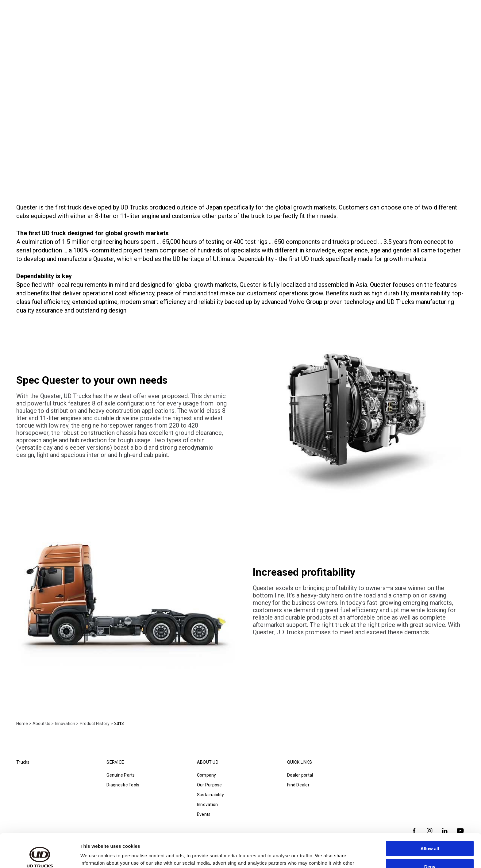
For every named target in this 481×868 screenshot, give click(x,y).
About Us (41, 724)
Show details (95, 856)
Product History (95, 724)
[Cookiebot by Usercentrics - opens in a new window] (40, 856)
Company (207, 775)
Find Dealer (298, 785)
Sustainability (211, 795)
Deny (430, 835)
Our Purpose (210, 785)
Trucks (23, 762)
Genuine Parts (121, 775)
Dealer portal (300, 775)
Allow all (430, 817)
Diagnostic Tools (123, 785)
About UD (208, 762)
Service (115, 762)
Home (22, 724)
